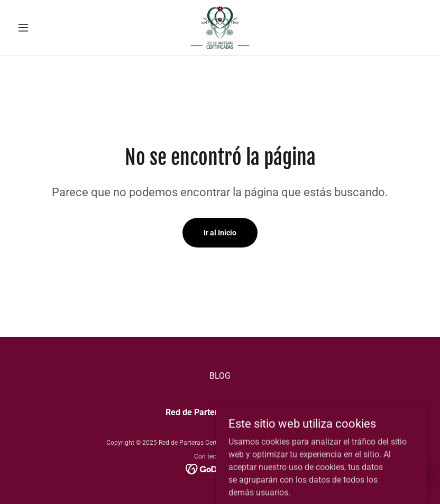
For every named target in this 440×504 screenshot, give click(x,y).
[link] (220, 28)
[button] (44, 28)
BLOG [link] (220, 376)
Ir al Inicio (220, 233)
